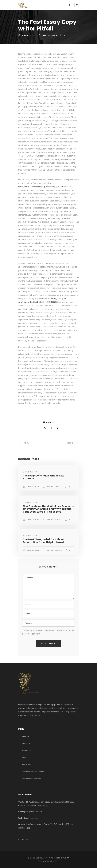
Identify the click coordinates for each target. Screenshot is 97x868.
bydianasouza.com (49, 861)
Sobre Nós (27, 765)
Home (25, 758)
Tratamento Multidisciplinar (33, 772)
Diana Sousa (28, 35)
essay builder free (57, 103)
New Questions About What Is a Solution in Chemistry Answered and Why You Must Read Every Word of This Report (48, 509)
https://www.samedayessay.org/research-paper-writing (42, 187)
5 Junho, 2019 (30, 472)
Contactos (26, 743)
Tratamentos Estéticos (32, 779)
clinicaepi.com (33, 818)
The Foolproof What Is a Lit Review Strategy (43, 477)
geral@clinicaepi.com (33, 812)
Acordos (26, 736)
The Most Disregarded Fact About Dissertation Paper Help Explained (43, 541)
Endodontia (27, 751)
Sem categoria (50, 35)
